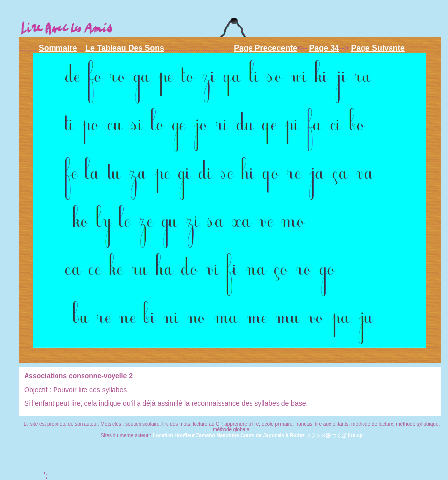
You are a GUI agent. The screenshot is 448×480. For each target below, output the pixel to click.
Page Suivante (378, 48)
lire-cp (355, 436)
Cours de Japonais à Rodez (273, 436)
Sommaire (58, 48)
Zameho (206, 436)
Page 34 (324, 48)
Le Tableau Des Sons (125, 48)
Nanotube (228, 436)
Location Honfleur (174, 436)
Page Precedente (266, 48)
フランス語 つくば (327, 436)
